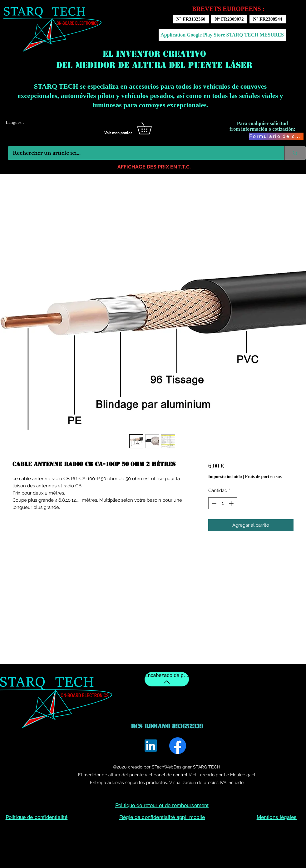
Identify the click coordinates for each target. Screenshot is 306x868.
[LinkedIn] (151, 746)
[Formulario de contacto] (276, 136)
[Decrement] (213, 503)
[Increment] (232, 503)
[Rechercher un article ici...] (142, 153)
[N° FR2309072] (229, 19)
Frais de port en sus (263, 477)
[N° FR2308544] (268, 19)
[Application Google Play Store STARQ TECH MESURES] (222, 35)
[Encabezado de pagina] (167, 679)
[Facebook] (178, 746)
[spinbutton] (222, 503)
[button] (150, 128)
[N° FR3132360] (191, 19)
